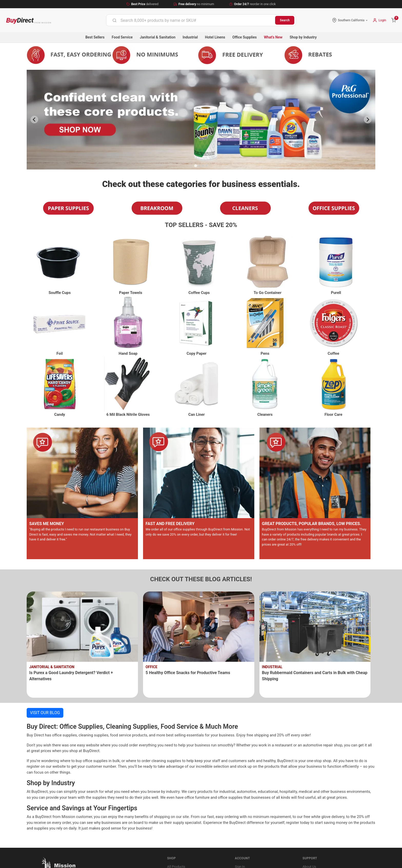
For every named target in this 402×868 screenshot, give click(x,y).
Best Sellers (95, 37)
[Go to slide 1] (195, 166)
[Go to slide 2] (199, 166)
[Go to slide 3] (203, 166)
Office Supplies (244, 37)
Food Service (122, 37)
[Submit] (114, 20)
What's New (273, 37)
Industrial (190, 37)
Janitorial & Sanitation (158, 37)
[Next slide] (368, 120)
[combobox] (191, 20)
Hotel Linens (215, 37)
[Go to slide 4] (206, 166)
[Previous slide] (34, 120)
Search (285, 20)
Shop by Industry (303, 37)
